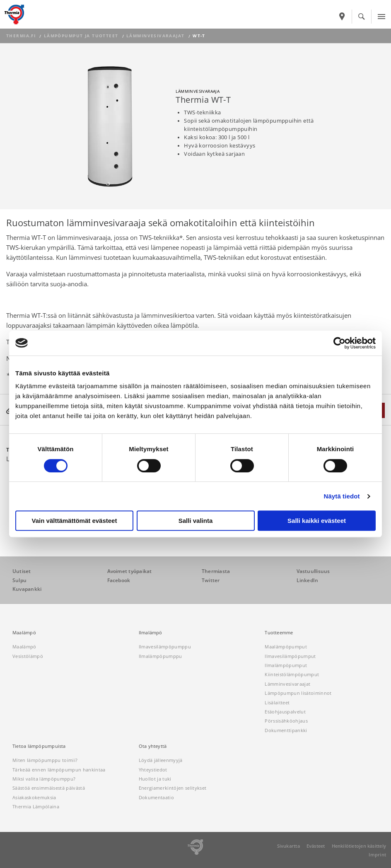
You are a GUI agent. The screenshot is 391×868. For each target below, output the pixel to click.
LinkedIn (308, 580)
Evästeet (316, 846)
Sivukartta (288, 846)
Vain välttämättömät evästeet (75, 521)
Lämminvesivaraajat (156, 36)
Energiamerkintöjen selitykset (173, 788)
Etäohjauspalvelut (285, 712)
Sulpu (19, 580)
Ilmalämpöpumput (286, 665)
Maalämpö (24, 633)
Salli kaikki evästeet (317, 521)
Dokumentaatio (156, 797)
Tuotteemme (279, 633)
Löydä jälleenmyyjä (161, 760)
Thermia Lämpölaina (36, 806)
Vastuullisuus (313, 571)
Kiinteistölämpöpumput (292, 674)
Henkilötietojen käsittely (359, 846)
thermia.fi (21, 36)
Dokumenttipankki (286, 730)
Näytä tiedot (342, 496)
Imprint (377, 855)
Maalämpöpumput (286, 647)
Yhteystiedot (153, 770)
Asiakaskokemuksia (34, 797)
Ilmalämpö (151, 633)
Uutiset (22, 571)
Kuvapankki (27, 589)
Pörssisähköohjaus (286, 721)
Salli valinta (196, 521)
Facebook (119, 580)
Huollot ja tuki (155, 779)
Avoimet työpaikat (130, 571)
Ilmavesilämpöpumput (290, 656)
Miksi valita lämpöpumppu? (44, 779)
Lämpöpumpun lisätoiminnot (298, 693)
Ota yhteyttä (153, 746)
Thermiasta (216, 571)
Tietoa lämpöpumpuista (39, 746)
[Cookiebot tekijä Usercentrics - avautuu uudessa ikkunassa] (339, 343)
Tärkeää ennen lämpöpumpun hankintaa (59, 770)
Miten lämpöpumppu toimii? (45, 760)
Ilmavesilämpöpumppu (165, 647)
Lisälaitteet (277, 702)
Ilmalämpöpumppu (161, 656)
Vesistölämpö (28, 656)
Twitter (211, 580)
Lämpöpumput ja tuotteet (81, 36)
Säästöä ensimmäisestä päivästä (49, 788)
